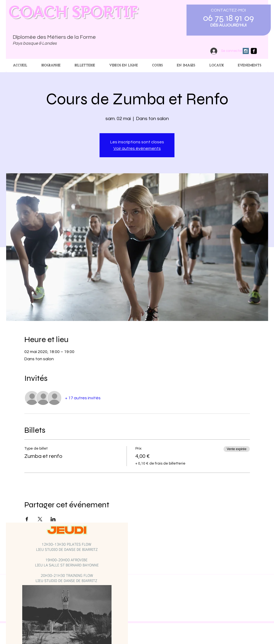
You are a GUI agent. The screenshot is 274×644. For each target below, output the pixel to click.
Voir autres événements (137, 148)
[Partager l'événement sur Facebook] (27, 519)
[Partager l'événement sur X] (40, 519)
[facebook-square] (254, 51)
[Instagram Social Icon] (246, 51)
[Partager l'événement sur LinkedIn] (53, 519)
